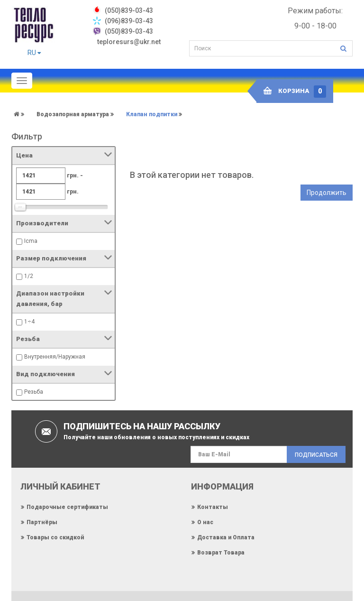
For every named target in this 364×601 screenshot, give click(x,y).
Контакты (213, 507)
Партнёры (42, 522)
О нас (205, 522)
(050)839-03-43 (129, 31)
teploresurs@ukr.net (129, 42)
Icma (31, 241)
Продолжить (327, 193)
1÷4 (29, 322)
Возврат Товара (221, 553)
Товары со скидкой (55, 537)
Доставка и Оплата (226, 537)
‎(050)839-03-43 (129, 10)
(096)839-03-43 (129, 21)
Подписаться (316, 455)
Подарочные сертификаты (67, 507)
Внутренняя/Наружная (55, 357)
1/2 (29, 276)
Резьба (34, 392)
